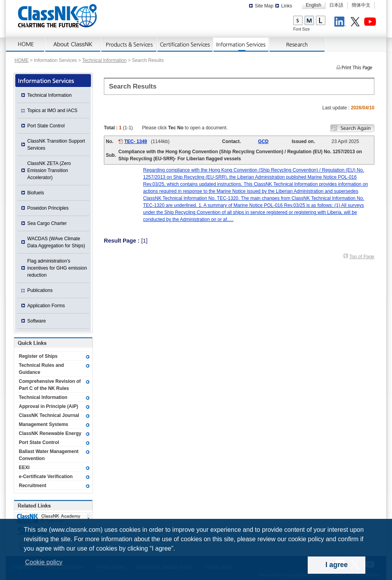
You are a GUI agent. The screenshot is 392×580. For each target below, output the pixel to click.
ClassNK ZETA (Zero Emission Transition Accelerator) (49, 170)
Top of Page (362, 257)
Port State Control (46, 126)
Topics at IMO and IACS (53, 111)
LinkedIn (341, 23)
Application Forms (46, 306)
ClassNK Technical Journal (49, 415)
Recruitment (33, 486)
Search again (352, 128)
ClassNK (57, 16)
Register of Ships (38, 356)
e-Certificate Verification (46, 477)
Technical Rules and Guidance (41, 369)
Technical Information (104, 60)
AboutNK (73, 45)
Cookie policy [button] (44, 562)
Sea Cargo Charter (47, 223)
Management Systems (44, 424)
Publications (40, 290)
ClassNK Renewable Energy (50, 433)
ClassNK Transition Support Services (56, 145)
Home (25, 45)
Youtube (371, 23)
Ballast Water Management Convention (49, 455)
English (313, 5)
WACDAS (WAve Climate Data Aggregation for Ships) (56, 242)
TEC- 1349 (136, 141)
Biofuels (36, 193)
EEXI (24, 468)
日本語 (336, 5)
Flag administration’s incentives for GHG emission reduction (57, 268)
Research (297, 45)
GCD (263, 141)
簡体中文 (361, 5)
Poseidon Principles (48, 208)
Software (37, 321)
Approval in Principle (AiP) (48, 406)
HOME (22, 60)
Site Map (264, 6)
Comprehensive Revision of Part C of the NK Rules (50, 385)
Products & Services (129, 45)
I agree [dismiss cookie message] (337, 565)
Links (287, 6)
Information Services (241, 45)
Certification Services (185, 45)
